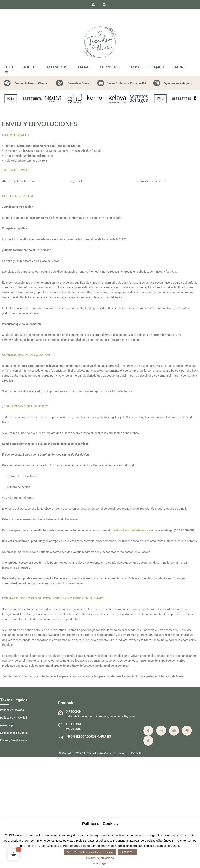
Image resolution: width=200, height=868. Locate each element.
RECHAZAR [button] (128, 852)
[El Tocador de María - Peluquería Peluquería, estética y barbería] (100, 42)
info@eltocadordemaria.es (88, 736)
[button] (37, 67)
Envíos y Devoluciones (14, 740)
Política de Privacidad (14, 718)
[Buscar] (104, 5)
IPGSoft (136, 753)
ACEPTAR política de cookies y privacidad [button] (90, 852)
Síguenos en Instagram (178, 83)
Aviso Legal (7, 725)
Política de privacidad (100, 858)
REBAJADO (156, 67)
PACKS (134, 67)
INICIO (8, 67)
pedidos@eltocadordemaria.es (132, 530)
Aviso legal (100, 863)
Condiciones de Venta (14, 733)
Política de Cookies (12, 710)
